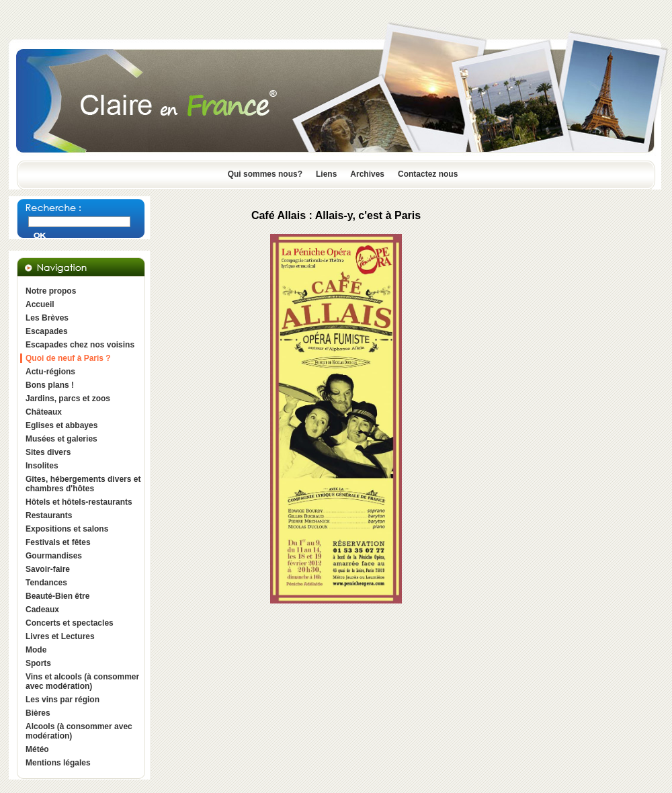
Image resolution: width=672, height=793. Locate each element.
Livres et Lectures (60, 636)
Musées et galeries (61, 439)
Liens (326, 174)
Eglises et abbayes (61, 425)
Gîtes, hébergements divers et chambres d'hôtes (83, 484)
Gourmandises (54, 556)
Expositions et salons (67, 529)
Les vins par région (62, 700)
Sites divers (48, 452)
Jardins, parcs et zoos (68, 399)
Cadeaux (42, 610)
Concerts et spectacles (70, 623)
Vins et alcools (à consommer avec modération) (82, 681)
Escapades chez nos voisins (80, 345)
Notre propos (51, 291)
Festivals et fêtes (58, 542)
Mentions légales (58, 763)
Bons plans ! (50, 385)
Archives (367, 174)
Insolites (42, 466)
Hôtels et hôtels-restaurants (79, 502)
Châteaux (44, 412)
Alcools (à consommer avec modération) (79, 731)
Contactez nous (428, 174)
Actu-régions (50, 372)
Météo (37, 749)
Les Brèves (47, 318)
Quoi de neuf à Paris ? (68, 358)
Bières (38, 713)
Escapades (47, 331)
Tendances (46, 583)
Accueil (40, 304)
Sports (38, 663)
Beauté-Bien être (57, 596)
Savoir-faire (48, 569)
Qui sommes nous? (265, 174)
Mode (36, 650)
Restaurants (49, 515)
